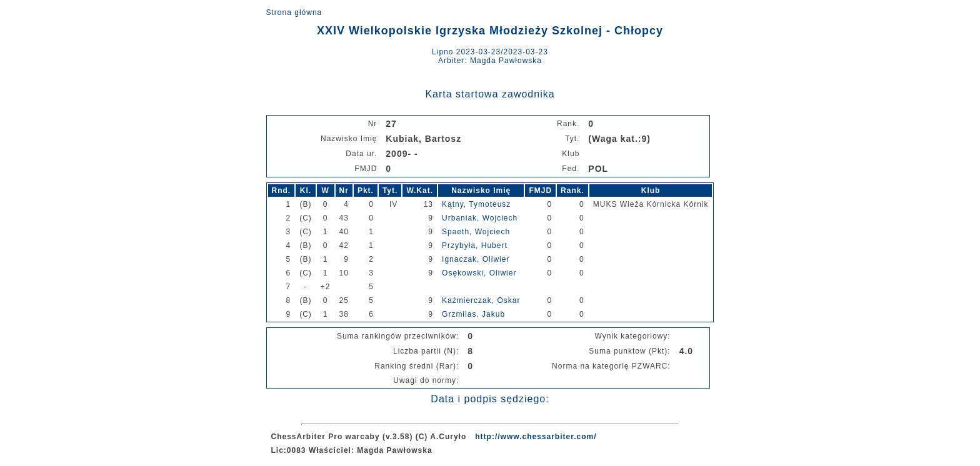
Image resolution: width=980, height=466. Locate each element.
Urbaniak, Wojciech (480, 218)
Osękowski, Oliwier (479, 273)
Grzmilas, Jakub (473, 314)
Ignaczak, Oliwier (476, 259)
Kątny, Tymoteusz (476, 204)
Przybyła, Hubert (475, 245)
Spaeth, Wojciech (476, 232)
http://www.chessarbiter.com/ (536, 437)
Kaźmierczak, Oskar (481, 300)
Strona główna (294, 12)
